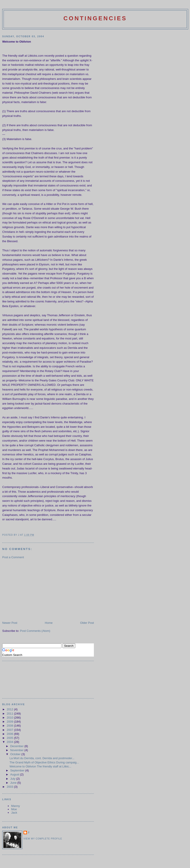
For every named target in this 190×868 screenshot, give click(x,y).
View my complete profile (43, 839)
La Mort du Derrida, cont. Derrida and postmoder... (42, 758)
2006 (10, 734)
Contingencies (95, 18)
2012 (10, 709)
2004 (10, 742)
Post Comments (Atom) (35, 631)
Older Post (87, 623)
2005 (10, 738)
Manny (16, 806)
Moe (14, 809)
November (17, 750)
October (16, 754)
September (18, 770)
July (13, 779)
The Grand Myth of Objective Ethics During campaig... (44, 762)
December (17, 746)
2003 (10, 787)
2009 (10, 722)
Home (49, 623)
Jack (14, 813)
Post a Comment (13, 557)
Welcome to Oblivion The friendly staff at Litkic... (40, 766)
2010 (10, 718)
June (14, 783)
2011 (10, 714)
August (15, 774)
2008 (10, 726)
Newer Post (10, 623)
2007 (10, 730)
